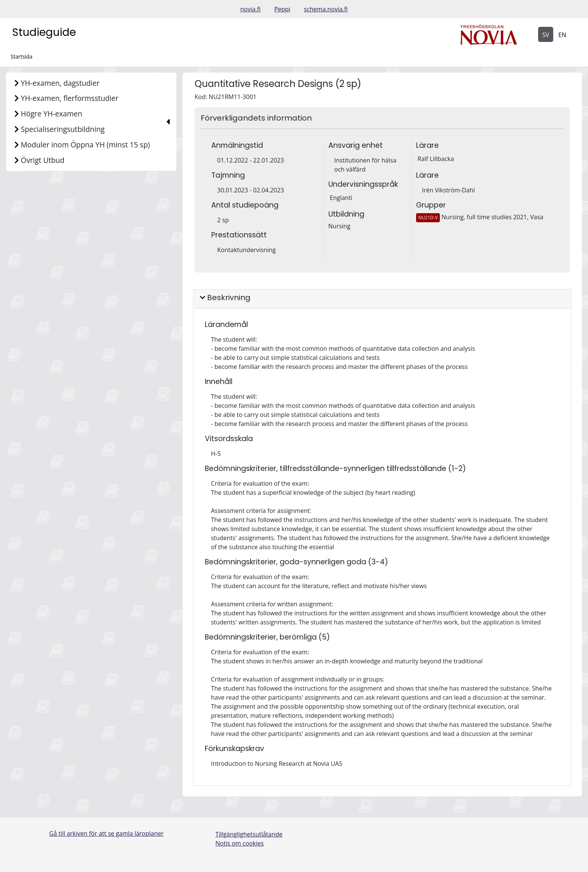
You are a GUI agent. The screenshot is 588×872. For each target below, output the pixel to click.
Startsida (22, 57)
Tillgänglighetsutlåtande (249, 834)
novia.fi (251, 9)
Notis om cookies (240, 843)
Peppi (282, 9)
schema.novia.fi (326, 9)
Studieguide (44, 32)
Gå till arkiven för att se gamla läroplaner (106, 833)
